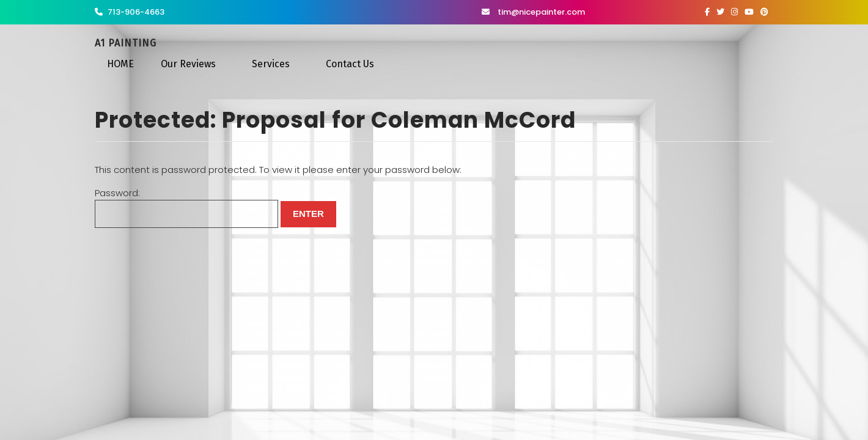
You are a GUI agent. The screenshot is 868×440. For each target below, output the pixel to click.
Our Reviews (188, 64)
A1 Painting (126, 43)
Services (271, 64)
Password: (186, 207)
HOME (120, 64)
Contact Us (350, 64)
